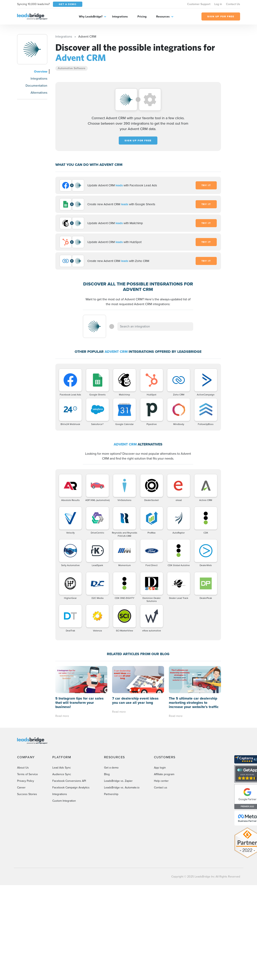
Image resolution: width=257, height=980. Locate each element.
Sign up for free (138, 141)
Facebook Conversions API (69, 781)
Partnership (111, 794)
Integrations (120, 17)
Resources (163, 17)
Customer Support (199, 4)
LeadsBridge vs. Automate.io (122, 788)
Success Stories (27, 794)
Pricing (142, 17)
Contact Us (233, 4)
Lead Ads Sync (62, 768)
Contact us (161, 788)
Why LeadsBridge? (91, 17)
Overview (41, 71)
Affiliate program (164, 774)
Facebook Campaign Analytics (71, 788)
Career (21, 788)
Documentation (36, 86)
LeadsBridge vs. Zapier (118, 781)
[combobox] (155, 326)
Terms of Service (27, 774)
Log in (218, 4)
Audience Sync (62, 774)
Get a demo (111, 768)
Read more (62, 716)
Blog (107, 774)
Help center (161, 781)
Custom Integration (64, 801)
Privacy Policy (26, 781)
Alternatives (39, 93)
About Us (23, 768)
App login (160, 768)
